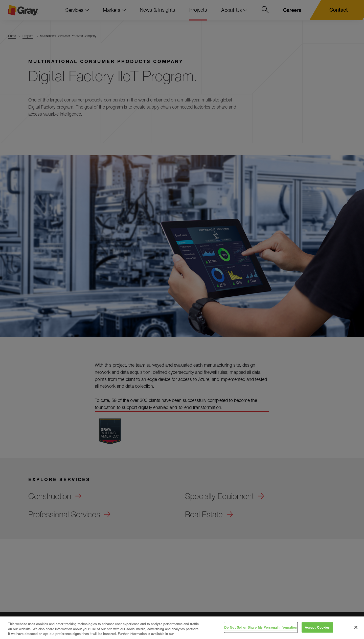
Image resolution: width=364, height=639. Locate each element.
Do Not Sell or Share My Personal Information (261, 627)
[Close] (356, 627)
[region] (182, 628)
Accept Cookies (317, 627)
